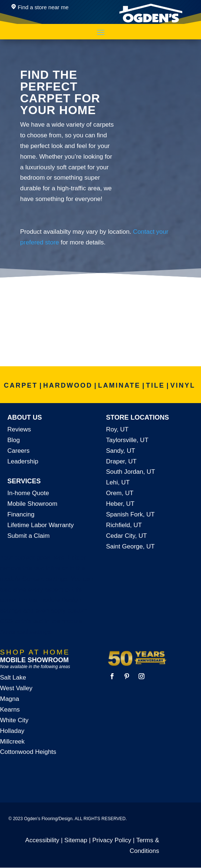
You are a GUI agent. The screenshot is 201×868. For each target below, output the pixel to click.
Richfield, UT (124, 525)
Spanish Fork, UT (130, 514)
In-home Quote (28, 493)
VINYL (183, 385)
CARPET (21, 385)
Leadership (23, 461)
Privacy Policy (112, 840)
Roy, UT (117, 429)
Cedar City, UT (127, 536)
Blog (14, 440)
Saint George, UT (130, 546)
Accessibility (42, 840)
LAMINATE (119, 385)
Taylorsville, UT (127, 440)
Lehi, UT (118, 482)
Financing (21, 514)
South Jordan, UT (131, 472)
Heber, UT (120, 504)
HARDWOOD (68, 385)
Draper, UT (121, 461)
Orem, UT (120, 493)
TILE (155, 385)
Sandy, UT (121, 451)
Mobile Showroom (32, 504)
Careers (18, 451)
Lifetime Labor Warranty (41, 525)
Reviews (19, 429)
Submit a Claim (28, 536)
